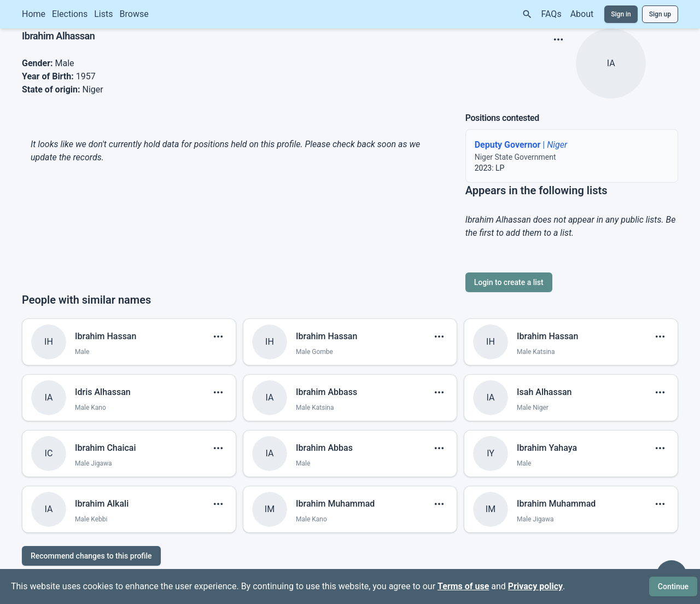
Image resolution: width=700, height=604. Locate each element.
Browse (134, 14)
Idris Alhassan (103, 392)
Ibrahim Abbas (324, 448)
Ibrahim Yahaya (547, 448)
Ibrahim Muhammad (335, 504)
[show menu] (558, 39)
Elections (70, 14)
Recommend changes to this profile (91, 556)
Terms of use (463, 586)
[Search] (527, 14)
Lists (103, 14)
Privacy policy (535, 586)
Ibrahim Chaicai (106, 448)
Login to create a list (509, 282)
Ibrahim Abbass (326, 392)
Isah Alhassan (544, 392)
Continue (673, 586)
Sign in (621, 14)
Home (34, 14)
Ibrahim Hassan (106, 336)
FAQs (552, 14)
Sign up (660, 14)
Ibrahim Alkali (102, 504)
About (582, 14)
